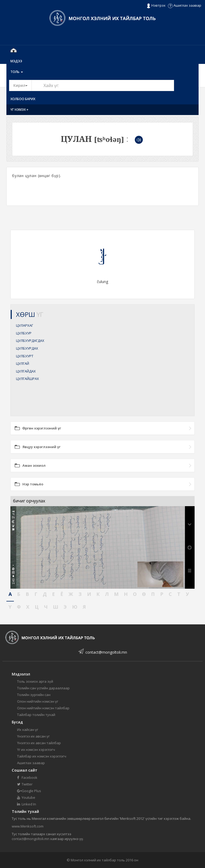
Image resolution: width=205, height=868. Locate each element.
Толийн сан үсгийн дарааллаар (43, 688)
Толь (17, 72)
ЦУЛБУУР (24, 333)
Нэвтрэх (156, 6)
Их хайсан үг (28, 730)
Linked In (27, 804)
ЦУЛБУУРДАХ (27, 348)
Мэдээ (16, 61)
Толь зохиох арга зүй (35, 681)
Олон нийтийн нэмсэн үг (38, 701)
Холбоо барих (23, 99)
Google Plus (29, 791)
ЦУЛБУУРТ (25, 356)
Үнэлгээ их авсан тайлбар (39, 743)
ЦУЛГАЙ (23, 363)
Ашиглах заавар (185, 5)
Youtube (26, 797)
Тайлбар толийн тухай (36, 715)
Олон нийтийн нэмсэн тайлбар (43, 708)
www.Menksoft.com (28, 826)
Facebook (27, 777)
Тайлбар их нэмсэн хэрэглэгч (42, 756)
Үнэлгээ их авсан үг (33, 736)
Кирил (23, 85)
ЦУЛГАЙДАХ (26, 371)
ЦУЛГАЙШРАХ (27, 379)
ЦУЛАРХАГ (25, 325)
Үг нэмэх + (19, 110)
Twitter (25, 784)
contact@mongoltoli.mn (106, 652)
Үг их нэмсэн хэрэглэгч (36, 750)
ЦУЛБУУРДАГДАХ (30, 341)
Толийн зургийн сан (34, 695)
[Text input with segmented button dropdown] (103, 85)
